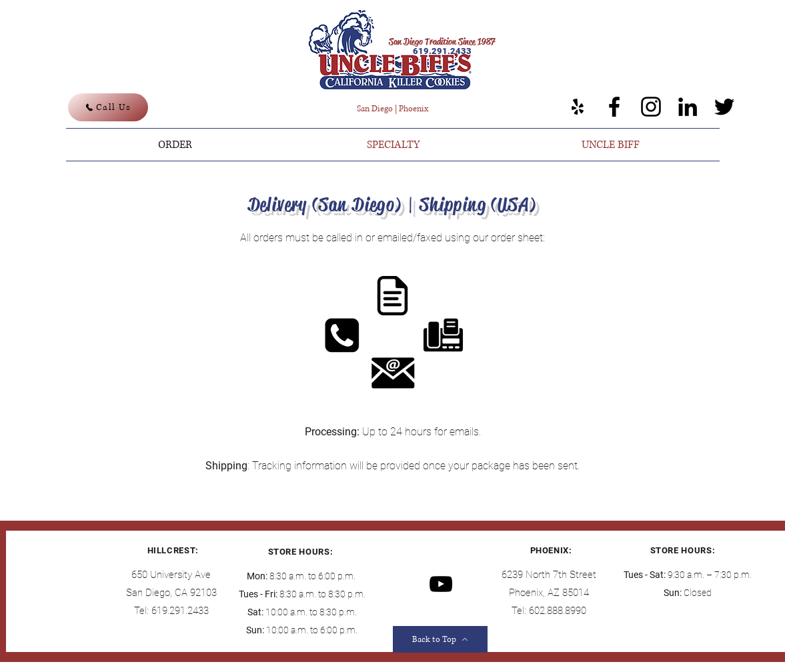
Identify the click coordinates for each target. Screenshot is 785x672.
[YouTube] (441, 584)
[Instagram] (651, 107)
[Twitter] (724, 107)
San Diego (375, 109)
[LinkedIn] (688, 107)
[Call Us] (108, 107)
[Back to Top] (440, 639)
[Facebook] (614, 107)
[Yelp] (578, 107)
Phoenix (414, 109)
